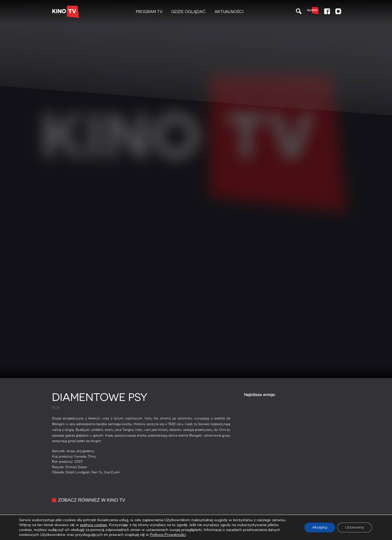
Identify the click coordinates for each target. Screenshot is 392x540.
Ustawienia (354, 527)
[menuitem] (149, 12)
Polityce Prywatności (168, 535)
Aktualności (229, 12)
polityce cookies (94, 525)
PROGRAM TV (149, 12)
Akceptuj (319, 527)
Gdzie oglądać (189, 12)
